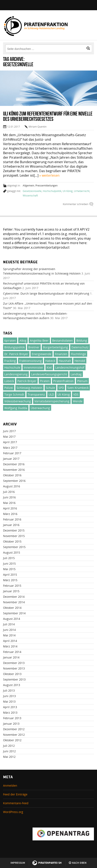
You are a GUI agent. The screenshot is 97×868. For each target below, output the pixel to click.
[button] (88, 48)
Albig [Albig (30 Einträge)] (23, 340)
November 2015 (14, 536)
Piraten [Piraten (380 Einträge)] (45, 381)
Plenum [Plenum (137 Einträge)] (82, 381)
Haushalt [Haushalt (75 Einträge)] (65, 361)
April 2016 (10, 508)
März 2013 (10, 713)
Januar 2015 (11, 591)
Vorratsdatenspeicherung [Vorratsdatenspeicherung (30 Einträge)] (52, 401)
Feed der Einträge (15, 794)
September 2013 (14, 679)
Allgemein (28, 186)
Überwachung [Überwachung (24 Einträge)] (40, 408)
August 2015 (12, 552)
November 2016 (14, 470)
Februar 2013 (12, 718)
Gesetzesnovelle (32, 191)
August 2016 (12, 486)
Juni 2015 (9, 564)
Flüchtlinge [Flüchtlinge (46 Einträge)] (78, 354)
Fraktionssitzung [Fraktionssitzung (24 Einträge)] (30, 361)
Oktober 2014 (12, 608)
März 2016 (10, 514)
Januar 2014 (11, 657)
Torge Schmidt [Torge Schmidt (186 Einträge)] (14, 394)
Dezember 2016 (14, 464)
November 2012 (14, 735)
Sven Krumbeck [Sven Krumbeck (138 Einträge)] (78, 388)
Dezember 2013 (14, 663)
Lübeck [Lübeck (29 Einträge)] (9, 381)
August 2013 (12, 685)
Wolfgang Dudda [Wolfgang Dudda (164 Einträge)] (16, 408)
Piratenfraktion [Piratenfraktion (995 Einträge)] (63, 381)
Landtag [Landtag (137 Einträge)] (76, 374)
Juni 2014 (9, 630)
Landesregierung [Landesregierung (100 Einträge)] (16, 374)
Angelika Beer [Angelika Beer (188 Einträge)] (39, 340)
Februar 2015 (12, 586)
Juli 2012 (9, 746)
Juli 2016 (9, 492)
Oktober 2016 (12, 475)
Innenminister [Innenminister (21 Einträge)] (33, 367)
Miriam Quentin (38, 127)
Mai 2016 (9, 503)
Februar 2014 (12, 652)
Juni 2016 (9, 497)
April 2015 (10, 575)
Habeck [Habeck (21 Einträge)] (50, 361)
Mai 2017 (9, 437)
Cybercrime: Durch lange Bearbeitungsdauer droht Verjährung (46, 293)
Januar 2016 (11, 525)
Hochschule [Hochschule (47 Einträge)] (12, 367)
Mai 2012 (9, 757)
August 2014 (12, 619)
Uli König (68, 191)
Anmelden (10, 786)
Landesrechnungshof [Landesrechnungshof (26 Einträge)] (70, 367)
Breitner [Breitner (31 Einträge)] (34, 347)
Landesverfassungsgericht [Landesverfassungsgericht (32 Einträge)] (49, 374)
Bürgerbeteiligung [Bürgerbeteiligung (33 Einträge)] (55, 347)
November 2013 (14, 668)
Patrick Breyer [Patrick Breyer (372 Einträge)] (27, 381)
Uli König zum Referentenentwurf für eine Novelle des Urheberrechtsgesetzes (48, 116)
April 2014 (10, 641)
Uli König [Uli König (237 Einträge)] (64, 394)
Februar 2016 (12, 519)
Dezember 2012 (14, 729)
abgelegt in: (14, 186)
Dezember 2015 (14, 530)
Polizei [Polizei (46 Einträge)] (9, 388)
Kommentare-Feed (16, 803)
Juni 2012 (9, 751)
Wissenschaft (30, 196)
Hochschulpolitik (52, 191)
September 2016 (14, 481)
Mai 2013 (9, 701)
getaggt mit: (14, 191)
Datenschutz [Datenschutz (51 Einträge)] (80, 347)
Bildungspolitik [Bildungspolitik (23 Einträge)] (15, 347)
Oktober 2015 (12, 541)
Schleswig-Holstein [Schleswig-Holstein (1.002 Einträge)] (29, 388)
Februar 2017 (12, 453)
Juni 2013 (9, 696)
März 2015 (10, 580)
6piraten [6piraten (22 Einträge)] (10, 340)
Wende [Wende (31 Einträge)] (78, 401)
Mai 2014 (9, 635)
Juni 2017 (9, 431)
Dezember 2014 (14, 597)
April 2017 (10, 442)
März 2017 (10, 448)
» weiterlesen (49, 175)
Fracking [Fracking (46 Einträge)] (10, 361)
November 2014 (14, 602)
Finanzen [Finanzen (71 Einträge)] (61, 354)
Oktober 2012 (12, 740)
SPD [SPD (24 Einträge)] (61, 388)
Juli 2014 (9, 624)
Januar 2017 (11, 459)
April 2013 (10, 707)
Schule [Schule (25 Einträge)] (50, 388)
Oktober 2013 (12, 674)
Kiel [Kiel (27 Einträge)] (49, 367)
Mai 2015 (9, 569)
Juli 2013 (9, 690)
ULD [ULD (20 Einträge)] (51, 394)
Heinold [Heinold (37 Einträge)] (80, 361)
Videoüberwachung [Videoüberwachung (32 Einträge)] (18, 401)
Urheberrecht (82, 191)
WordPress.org (13, 812)
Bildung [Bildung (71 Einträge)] (82, 340)
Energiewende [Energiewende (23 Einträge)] (42, 354)
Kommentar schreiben (76, 204)
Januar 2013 (11, 724)
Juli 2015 (9, 558)
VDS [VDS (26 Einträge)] (76, 394)
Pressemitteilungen (46, 186)
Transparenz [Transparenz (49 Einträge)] (36, 394)
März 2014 (10, 646)
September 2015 (14, 547)
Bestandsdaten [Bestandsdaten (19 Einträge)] (63, 340)
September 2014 (14, 613)
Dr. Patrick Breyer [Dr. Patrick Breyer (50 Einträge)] (16, 354)
